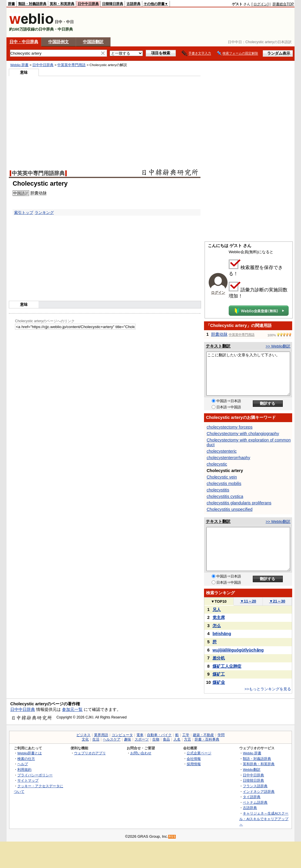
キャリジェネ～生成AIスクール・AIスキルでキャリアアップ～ (264, 819)
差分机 (219, 658)
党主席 (219, 617)
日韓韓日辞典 (113, 4)
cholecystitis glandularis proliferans (239, 503)
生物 (156, 739)
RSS (172, 837)
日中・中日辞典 (24, 42)
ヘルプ (23, 764)
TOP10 (219, 601)
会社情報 (194, 759)
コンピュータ (122, 735)
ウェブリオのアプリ (90, 753)
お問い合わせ (141, 753)
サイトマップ (28, 780)
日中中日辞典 (88, 4)
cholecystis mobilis (224, 483)
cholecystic (217, 464)
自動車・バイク (159, 735)
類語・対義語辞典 (32, 4)
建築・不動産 (203, 735)
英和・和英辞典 (62, 4)
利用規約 (24, 769)
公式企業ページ (199, 753)
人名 (177, 739)
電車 (140, 735)
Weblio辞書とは (30, 753)
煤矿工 (219, 674)
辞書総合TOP (283, 4)
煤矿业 (219, 682)
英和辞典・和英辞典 (259, 764)
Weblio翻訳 (251, 769)
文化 (85, 739)
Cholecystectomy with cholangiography (243, 434)
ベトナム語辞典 (255, 802)
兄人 (217, 610)
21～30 (277, 601)
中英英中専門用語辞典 (38, 173)
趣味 (128, 739)
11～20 (248, 601)
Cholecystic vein (222, 477)
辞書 (11, 4)
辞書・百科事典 (207, 739)
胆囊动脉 (39, 193)
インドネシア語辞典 (259, 791)
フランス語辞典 (255, 786)
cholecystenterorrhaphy (228, 458)
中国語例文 (58, 42)
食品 (166, 739)
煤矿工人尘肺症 (227, 666)
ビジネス (83, 735)
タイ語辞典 (252, 797)
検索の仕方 (26, 759)
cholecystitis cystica (225, 496)
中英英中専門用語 (71, 65)
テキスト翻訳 (218, 346)
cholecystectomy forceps (230, 427)
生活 (96, 739)
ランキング (44, 213)
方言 (188, 739)
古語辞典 (133, 4)
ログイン (260, 4)
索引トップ (24, 213)
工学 (186, 735)
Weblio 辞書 (19, 65)
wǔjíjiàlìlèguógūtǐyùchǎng (238, 650)
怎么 (217, 626)
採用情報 (194, 764)
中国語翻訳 (93, 42)
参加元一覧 (72, 709)
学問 (221, 735)
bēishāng (222, 634)
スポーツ (142, 739)
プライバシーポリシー (35, 775)
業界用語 (101, 735)
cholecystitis (218, 490)
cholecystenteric (222, 451)
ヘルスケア (112, 739)
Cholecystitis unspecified (230, 509)
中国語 (19, 193)
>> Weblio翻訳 (278, 346)
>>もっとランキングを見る (268, 689)
